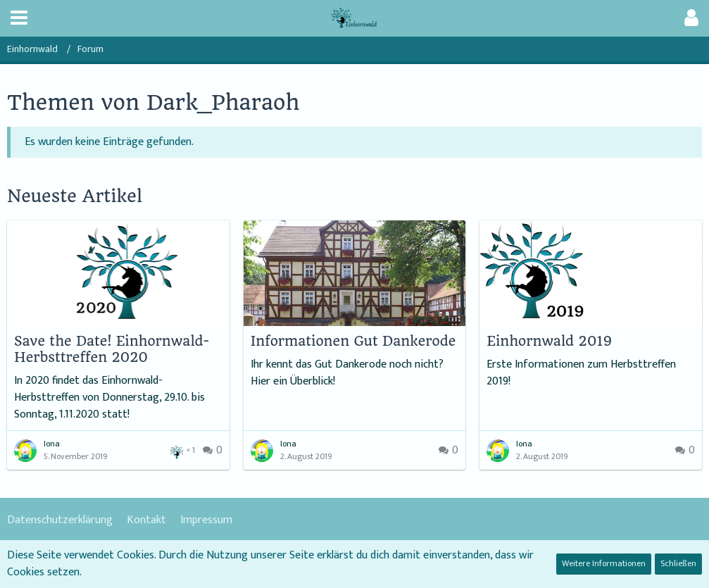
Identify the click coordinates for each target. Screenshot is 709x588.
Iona (52, 444)
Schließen (678, 563)
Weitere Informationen (604, 563)
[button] (19, 18)
